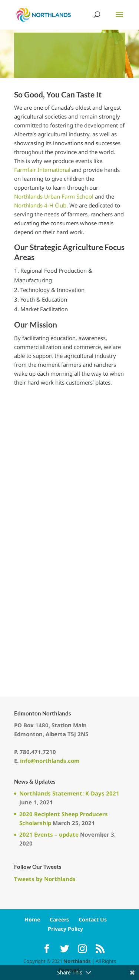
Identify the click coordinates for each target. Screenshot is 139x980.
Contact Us (93, 919)
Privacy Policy (65, 929)
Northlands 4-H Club (40, 205)
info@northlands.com (50, 761)
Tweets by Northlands (45, 879)
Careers (59, 919)
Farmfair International (42, 170)
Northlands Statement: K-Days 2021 (69, 793)
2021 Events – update (49, 834)
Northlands (77, 961)
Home (32, 919)
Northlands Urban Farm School (54, 196)
